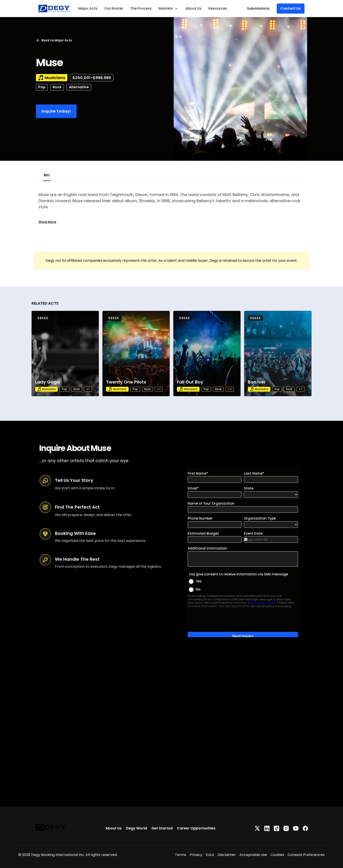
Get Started (162, 828)
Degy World (136, 828)
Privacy (196, 855)
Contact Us (291, 8)
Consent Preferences (306, 855)
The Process (141, 8)
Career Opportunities (196, 828)
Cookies (277, 855)
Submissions (258, 8)
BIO (47, 175)
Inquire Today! (56, 111)
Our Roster (114, 8)
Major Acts (88, 8)
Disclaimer (227, 855)
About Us (193, 8)
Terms (181, 855)
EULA (210, 855)
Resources (218, 8)
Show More (47, 222)
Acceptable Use (253, 855)
